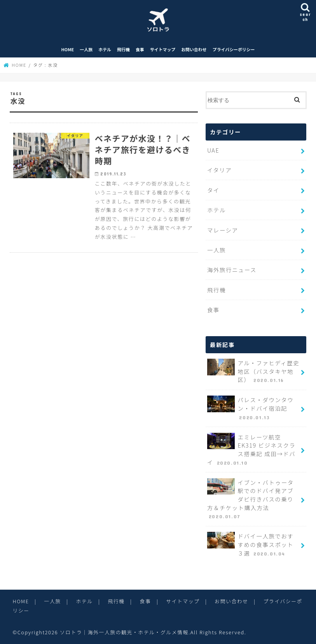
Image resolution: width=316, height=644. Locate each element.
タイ (213, 190)
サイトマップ (163, 49)
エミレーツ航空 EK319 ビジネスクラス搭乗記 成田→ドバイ (251, 450)
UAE (213, 150)
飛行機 (123, 49)
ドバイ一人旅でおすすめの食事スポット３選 (250, 545)
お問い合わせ (194, 49)
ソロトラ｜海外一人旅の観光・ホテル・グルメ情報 (124, 632)
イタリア (219, 170)
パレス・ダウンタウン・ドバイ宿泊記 (250, 408)
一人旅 (86, 49)
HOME (68, 49)
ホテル (105, 49)
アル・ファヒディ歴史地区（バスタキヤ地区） (253, 371)
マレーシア (223, 230)
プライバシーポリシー (234, 49)
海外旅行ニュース (232, 270)
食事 (140, 49)
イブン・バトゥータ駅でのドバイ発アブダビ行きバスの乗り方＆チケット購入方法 (251, 499)
